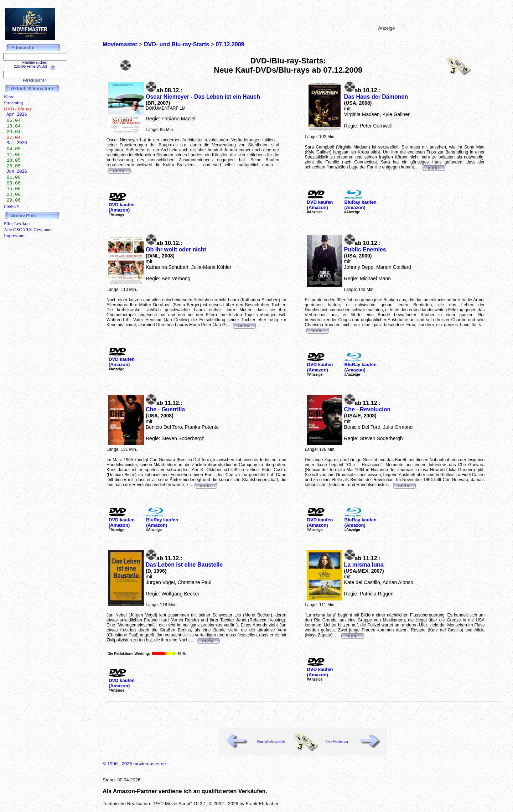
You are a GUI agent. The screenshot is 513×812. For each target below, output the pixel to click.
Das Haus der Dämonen (376, 97)
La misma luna (364, 565)
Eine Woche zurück (271, 742)
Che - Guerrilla (165, 409)
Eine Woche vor (337, 742)
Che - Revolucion (367, 409)
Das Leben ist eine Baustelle (184, 565)
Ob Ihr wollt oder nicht (176, 249)
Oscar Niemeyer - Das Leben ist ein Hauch (203, 97)
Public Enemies (365, 249)
